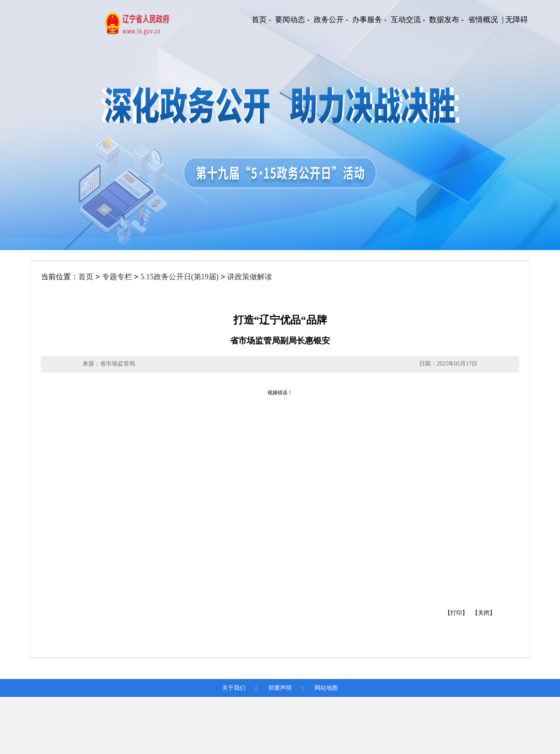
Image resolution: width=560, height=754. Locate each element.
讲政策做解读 (250, 277)
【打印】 (456, 613)
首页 (86, 277)
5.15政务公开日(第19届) (180, 277)
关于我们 (234, 688)
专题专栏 (117, 277)
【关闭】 (484, 613)
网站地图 (326, 688)
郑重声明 (280, 688)
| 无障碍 (515, 20)
